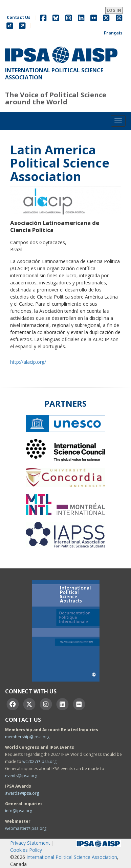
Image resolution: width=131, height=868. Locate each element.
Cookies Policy (26, 850)
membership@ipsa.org (27, 737)
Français (113, 33)
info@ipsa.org (19, 811)
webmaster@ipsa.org (26, 828)
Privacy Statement (30, 843)
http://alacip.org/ (28, 362)
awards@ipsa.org (22, 793)
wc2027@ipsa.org (39, 761)
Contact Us (19, 17)
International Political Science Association (72, 857)
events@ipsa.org (21, 776)
